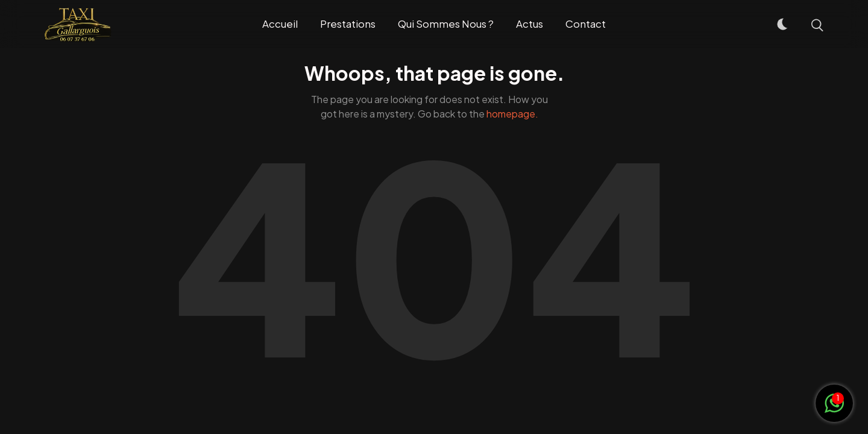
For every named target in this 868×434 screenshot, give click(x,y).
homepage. (512, 114)
